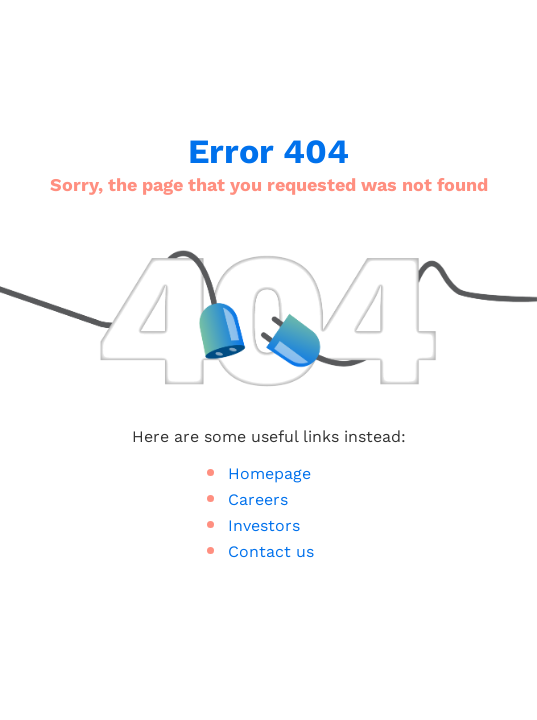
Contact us (271, 552)
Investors (264, 526)
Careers (258, 500)
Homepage (269, 474)
